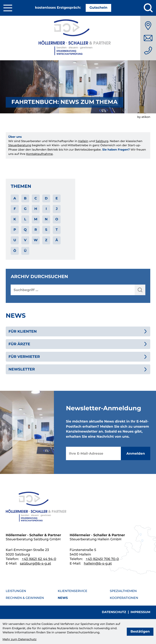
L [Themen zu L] (25, 219)
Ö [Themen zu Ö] (15, 251)
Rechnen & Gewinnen (25, 598)
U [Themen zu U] (15, 240)
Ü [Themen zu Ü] (25, 251)
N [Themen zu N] (46, 219)
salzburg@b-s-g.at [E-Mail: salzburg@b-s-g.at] (36, 564)
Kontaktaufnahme (39, 154)
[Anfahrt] (148, 26)
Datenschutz (114, 612)
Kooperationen (124, 598)
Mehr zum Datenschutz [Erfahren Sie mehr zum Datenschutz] (20, 639)
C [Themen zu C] (36, 198)
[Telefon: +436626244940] (148, 50)
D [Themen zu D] (46, 198)
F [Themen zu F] (15, 209)
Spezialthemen (123, 591)
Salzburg (102, 141)
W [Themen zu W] (36, 240)
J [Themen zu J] (57, 209)
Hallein (83, 141)
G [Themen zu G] (25, 209)
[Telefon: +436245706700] (102, 559)
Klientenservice (73, 591)
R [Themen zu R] (36, 230)
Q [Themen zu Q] (25, 230)
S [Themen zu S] (46, 230)
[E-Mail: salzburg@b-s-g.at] (148, 38)
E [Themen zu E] (57, 198)
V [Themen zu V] (25, 240)
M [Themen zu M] (36, 219)
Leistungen (16, 591)
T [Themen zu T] (57, 230)
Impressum (140, 612)
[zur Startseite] (78, 38)
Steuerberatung (20, 145)
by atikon (144, 117)
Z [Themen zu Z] (46, 240)
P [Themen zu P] (15, 230)
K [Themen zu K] (15, 219)
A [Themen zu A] (15, 198)
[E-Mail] (93, 453)
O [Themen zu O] (57, 219)
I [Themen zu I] (46, 209)
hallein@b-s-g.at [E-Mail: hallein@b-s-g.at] (98, 564)
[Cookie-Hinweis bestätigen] (140, 632)
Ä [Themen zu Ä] (57, 240)
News (63, 598)
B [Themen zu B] (25, 198)
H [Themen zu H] (36, 209)
